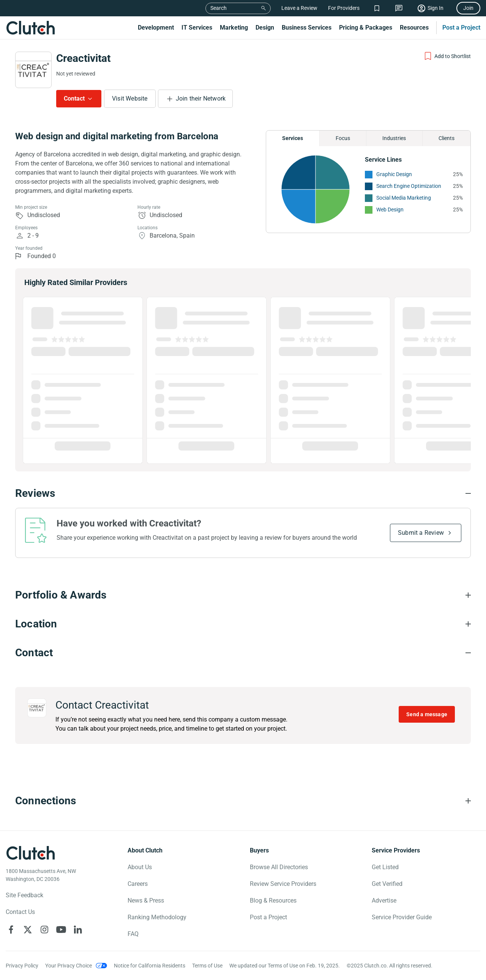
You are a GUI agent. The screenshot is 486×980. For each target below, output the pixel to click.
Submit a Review (421, 533)
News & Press (146, 900)
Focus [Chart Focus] (343, 138)
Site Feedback (24, 895)
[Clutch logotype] (30, 853)
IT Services (197, 28)
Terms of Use (207, 966)
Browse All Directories (279, 867)
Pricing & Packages (366, 28)
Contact (74, 98)
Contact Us (20, 912)
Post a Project (461, 28)
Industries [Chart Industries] (394, 138)
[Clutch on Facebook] (11, 930)
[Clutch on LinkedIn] (78, 930)
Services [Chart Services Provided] (293, 138)
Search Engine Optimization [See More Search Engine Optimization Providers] (409, 186)
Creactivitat (83, 58)
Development (156, 28)
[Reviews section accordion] (243, 493)
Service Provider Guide (402, 917)
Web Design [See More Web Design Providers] (390, 210)
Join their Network (201, 98)
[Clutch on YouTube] (61, 930)
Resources (414, 28)
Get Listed (385, 867)
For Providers (344, 8)
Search (219, 8)
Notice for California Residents (150, 966)
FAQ (133, 934)
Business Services (307, 28)
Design (265, 28)
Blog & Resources (273, 900)
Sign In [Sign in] (436, 8)
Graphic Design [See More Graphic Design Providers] (394, 174)
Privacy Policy (22, 966)
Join (468, 8)
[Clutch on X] (28, 930)
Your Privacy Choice (69, 966)
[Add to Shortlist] (447, 56)
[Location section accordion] (243, 624)
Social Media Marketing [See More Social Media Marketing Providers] (404, 198)
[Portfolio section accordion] (243, 595)
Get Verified (387, 884)
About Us (140, 867)
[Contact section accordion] (243, 653)
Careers (138, 884)
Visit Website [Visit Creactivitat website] (130, 98)
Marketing (234, 28)
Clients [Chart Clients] (447, 138)
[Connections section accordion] (243, 801)
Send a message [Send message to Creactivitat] (427, 714)
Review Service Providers (283, 884)
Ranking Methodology (157, 917)
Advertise (384, 900)
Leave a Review (299, 8)
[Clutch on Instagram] (44, 930)
